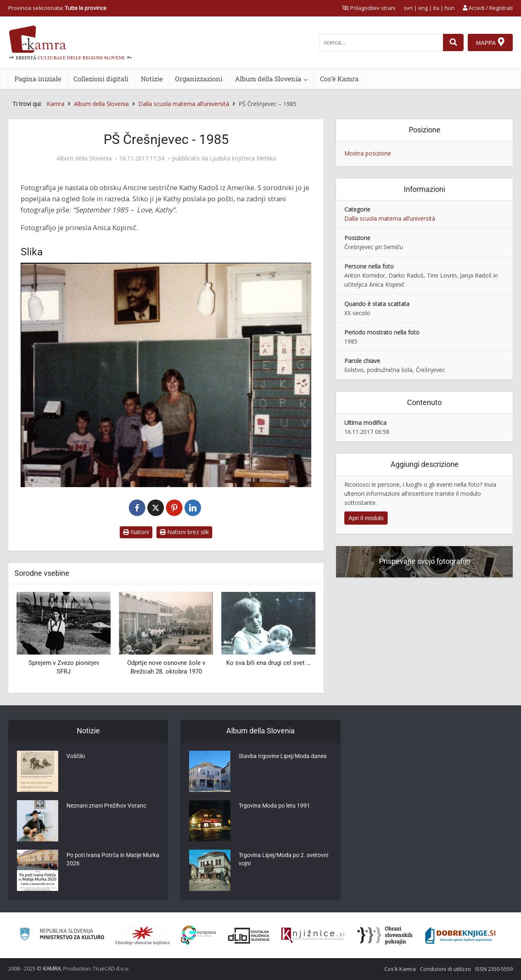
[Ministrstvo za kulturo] (62, 935)
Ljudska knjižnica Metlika (243, 158)
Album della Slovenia (268, 79)
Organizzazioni (199, 79)
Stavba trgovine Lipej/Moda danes (283, 757)
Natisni (136, 532)
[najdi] (453, 42)
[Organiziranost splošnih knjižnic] (143, 935)
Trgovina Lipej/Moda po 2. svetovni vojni (283, 860)
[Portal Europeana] (198, 935)
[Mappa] (490, 42)
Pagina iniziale (38, 79)
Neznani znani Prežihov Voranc (106, 806)
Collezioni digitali (101, 79)
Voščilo (76, 757)
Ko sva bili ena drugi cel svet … (268, 663)
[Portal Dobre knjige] (460, 935)
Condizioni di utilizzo (445, 969)
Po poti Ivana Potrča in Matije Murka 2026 (113, 860)
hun (450, 8)
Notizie (152, 79)
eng (423, 8)
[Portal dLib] (249, 935)
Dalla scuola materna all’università (390, 218)
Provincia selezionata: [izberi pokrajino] (57, 8)
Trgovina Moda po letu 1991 (274, 806)
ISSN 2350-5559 (494, 969)
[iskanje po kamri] (381, 42)
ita (436, 8)
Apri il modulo (366, 518)
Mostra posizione (368, 153)
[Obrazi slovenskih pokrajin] (385, 935)
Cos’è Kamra (339, 79)
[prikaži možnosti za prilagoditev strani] (369, 8)
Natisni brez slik (184, 532)
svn (408, 8)
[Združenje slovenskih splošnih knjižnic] (313, 935)
